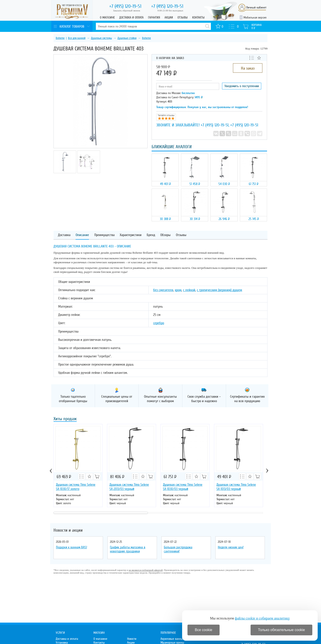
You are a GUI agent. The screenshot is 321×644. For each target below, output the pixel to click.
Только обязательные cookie (281, 630)
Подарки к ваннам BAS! (71, 547)
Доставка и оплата (131, 17)
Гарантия (154, 17)
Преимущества (104, 235)
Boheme (60, 38)
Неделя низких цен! (231, 547)
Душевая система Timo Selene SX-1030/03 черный (183, 487)
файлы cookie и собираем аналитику (262, 618)
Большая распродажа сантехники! (178, 549)
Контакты (198, 17)
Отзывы (183, 17)
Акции (169, 17)
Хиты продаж (65, 419)
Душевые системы (101, 38)
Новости (132, 639)
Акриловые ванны (172, 639)
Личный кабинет (256, 7)
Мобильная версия (255, 17)
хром (178, 290)
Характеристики (131, 235)
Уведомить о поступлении (242, 86)
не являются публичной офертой (146, 570)
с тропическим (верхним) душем (219, 290)
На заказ (248, 68)
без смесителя (163, 290)
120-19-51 (125, 6)
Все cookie (204, 630)
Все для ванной (77, 38)
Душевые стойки (127, 38)
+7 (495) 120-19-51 (215, 125)
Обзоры (165, 235)
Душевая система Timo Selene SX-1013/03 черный (236, 487)
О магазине (107, 17)
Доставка (64, 235)
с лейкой (189, 290)
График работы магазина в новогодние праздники (128, 549)
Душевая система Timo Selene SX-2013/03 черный (129, 487)
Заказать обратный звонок (127, 10)
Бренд (151, 235)
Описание (82, 235)
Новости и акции (68, 530)
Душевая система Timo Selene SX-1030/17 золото (76, 487)
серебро (159, 323)
